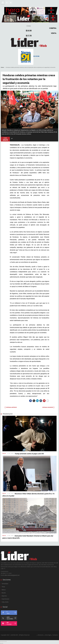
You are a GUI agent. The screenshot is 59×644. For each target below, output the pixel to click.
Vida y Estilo (5, 602)
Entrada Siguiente (48, 407)
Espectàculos (5, 599)
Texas (3, 587)
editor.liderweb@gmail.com (12, 575)
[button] (7, 3)
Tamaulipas (5, 584)
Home (2, 67)
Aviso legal (48, 635)
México (4, 590)
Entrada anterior (11, 407)
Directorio (41, 635)
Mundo (4, 453)
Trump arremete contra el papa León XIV (29, 454)
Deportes (4, 596)
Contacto (55, 635)
